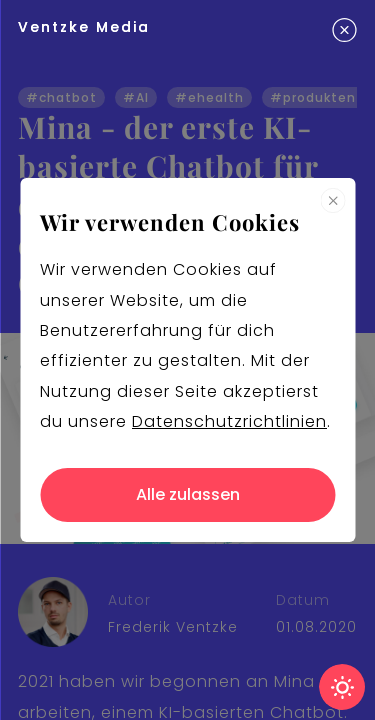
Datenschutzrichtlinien (229, 421)
